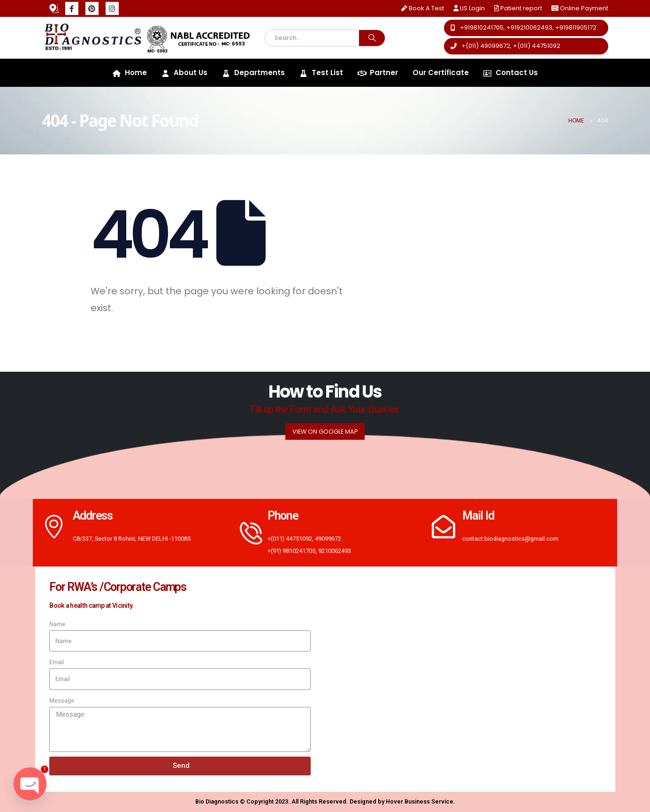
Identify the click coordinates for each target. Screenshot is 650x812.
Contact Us (511, 73)
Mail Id (478, 516)
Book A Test (423, 8)
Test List (321, 73)
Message (62, 701)
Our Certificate (441, 73)
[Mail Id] (444, 527)
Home (130, 73)
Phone (283, 516)
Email (57, 662)
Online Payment (584, 8)
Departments (253, 73)
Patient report (518, 8)
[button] (526, 28)
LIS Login (469, 8)
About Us (184, 73)
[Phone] (249, 533)
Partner (378, 73)
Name (57, 624)
